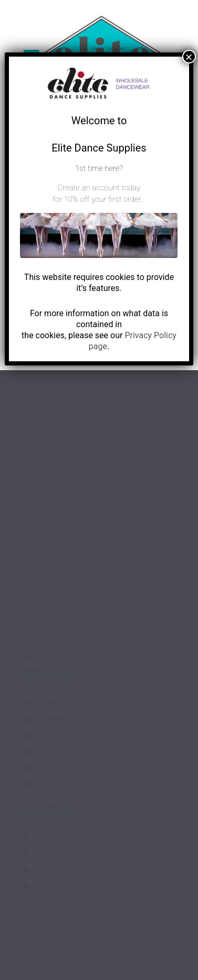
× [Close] (189, 57)
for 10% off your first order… (99, 199)
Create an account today (99, 188)
